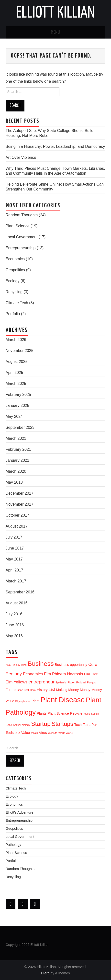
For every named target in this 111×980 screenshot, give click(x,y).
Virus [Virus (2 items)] (43, 733)
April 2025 (14, 373)
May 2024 (14, 416)
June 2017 (15, 548)
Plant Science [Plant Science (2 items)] (58, 713)
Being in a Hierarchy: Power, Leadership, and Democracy (55, 146)
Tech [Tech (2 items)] (78, 725)
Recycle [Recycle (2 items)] (76, 713)
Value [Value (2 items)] (26, 733)
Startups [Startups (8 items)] (62, 724)
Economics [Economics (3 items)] (33, 674)
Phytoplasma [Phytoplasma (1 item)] (23, 701)
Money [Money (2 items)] (85, 690)
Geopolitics (15, 270)
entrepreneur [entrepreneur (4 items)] (41, 682)
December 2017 (20, 493)
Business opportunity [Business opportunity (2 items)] (71, 665)
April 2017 (14, 570)
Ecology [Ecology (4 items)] (14, 674)
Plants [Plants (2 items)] (42, 713)
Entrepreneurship (21, 248)
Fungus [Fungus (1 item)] (91, 682)
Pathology (13, 845)
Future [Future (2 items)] (11, 690)
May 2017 (14, 559)
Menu (55, 32)
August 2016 (17, 603)
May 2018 (14, 482)
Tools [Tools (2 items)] (10, 733)
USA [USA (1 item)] (17, 733)
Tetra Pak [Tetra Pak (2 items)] (90, 725)
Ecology (13, 281)
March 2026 (16, 340)
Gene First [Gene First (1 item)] (23, 690)
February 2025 (18, 395)
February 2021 (18, 449)
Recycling (14, 292)
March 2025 (16, 384)
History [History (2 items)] (42, 690)
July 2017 (14, 537)
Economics (15, 259)
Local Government (22, 237)
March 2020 (16, 471)
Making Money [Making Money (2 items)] (67, 690)
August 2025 (17, 362)
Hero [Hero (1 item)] (33, 690)
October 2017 (17, 515)
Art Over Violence (21, 157)
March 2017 (16, 581)
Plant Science (18, 226)
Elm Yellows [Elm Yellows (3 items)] (17, 682)
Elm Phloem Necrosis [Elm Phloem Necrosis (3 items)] (63, 674)
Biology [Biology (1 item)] (16, 665)
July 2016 (14, 614)
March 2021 (16, 438)
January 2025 (17, 405)
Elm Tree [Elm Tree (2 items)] (91, 674)
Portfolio (13, 314)
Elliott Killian (55, 13)
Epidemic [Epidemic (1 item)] (61, 682)
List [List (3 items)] (52, 690)
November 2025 (20, 351)
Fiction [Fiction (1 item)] (71, 682)
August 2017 (17, 526)
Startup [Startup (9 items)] (41, 724)
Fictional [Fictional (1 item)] (81, 682)
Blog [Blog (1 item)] (24, 665)
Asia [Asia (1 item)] (8, 665)
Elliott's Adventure (20, 812)
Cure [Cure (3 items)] (93, 665)
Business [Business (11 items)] (41, 664)
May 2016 (14, 636)
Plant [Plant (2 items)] (36, 701)
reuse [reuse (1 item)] (87, 714)
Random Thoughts (22, 215)
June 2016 (15, 625)
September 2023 (20, 427)
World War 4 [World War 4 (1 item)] (66, 733)
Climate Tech (17, 303)
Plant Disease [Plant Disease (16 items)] (63, 700)
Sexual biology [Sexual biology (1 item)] (21, 725)
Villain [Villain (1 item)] (34, 733)
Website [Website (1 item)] (53, 733)
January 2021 (17, 460)
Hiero (45, 973)
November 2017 (20, 504)
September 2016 (20, 592)
